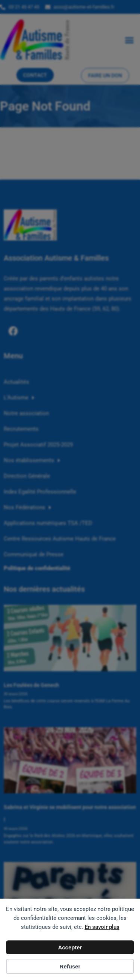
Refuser (70, 966)
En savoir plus (102, 927)
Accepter (70, 947)
